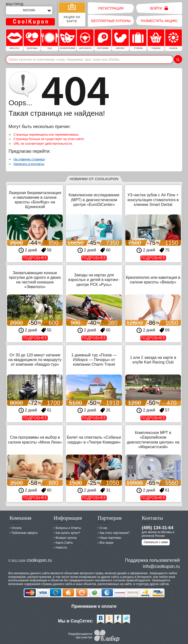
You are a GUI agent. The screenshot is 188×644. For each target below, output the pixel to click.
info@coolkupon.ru (161, 566)
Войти (159, 8)
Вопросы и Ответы (68, 528)
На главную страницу (29, 159)
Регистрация (111, 8)
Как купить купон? (68, 533)
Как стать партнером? (115, 533)
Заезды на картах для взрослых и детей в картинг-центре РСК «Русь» (94, 280)
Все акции (106, 543)
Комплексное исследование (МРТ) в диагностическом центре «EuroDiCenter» (94, 200)
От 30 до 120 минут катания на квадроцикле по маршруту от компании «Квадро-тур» (35, 360)
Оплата (17, 528)
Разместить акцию (159, 21)
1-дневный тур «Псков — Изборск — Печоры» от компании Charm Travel (94, 360)
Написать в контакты (29, 164)
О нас (104, 528)
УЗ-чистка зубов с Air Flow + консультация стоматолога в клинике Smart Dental (153, 200)
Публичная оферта (24, 533)
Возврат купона (66, 538)
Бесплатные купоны (111, 21)
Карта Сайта (64, 543)
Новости (61, 548)
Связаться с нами (156, 542)
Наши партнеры (111, 538)
